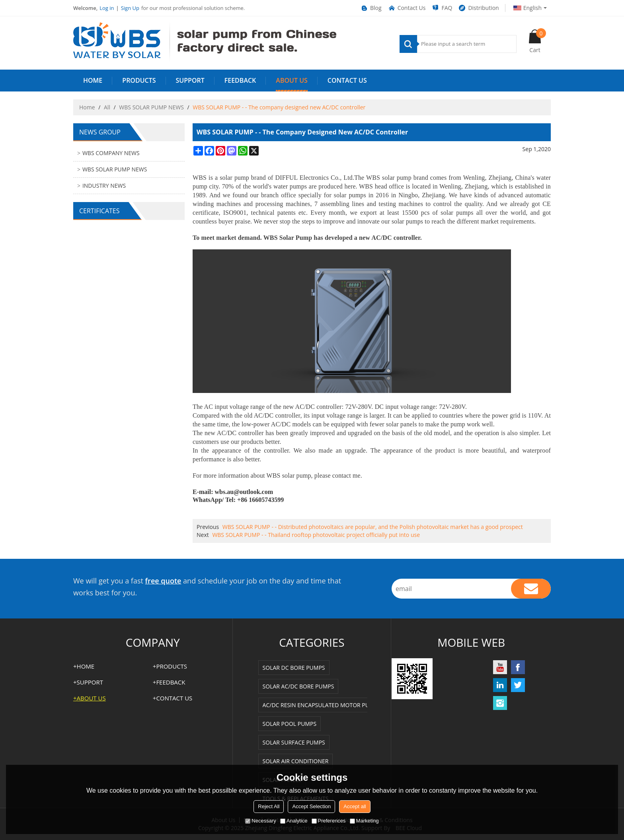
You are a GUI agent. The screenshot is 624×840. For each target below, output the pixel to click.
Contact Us (407, 8)
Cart (538, 41)
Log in (107, 8)
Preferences (329, 821)
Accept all (355, 806)
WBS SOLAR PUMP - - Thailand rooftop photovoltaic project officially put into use (316, 535)
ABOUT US (292, 80)
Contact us (347, 80)
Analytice (294, 821)
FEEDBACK (240, 80)
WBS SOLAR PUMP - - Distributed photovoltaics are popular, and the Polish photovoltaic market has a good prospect (373, 527)
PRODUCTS (139, 80)
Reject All (269, 806)
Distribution (478, 8)
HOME (93, 80)
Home (87, 107)
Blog (371, 8)
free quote (163, 581)
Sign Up (130, 8)
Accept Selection (311, 806)
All (107, 107)
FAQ (442, 8)
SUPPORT (190, 80)
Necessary (260, 821)
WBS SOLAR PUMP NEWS (151, 107)
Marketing (364, 821)
